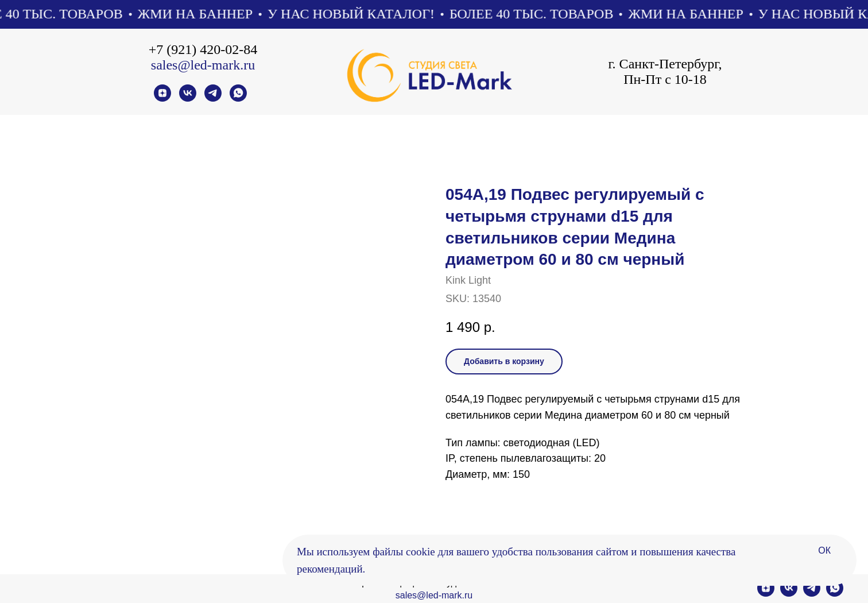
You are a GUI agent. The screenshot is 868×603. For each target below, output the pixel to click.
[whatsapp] (238, 98)
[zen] (162, 98)
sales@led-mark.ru (203, 65)
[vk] (188, 98)
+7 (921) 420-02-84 (203, 49)
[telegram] (213, 98)
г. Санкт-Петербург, (665, 64)
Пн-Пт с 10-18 (665, 79)
